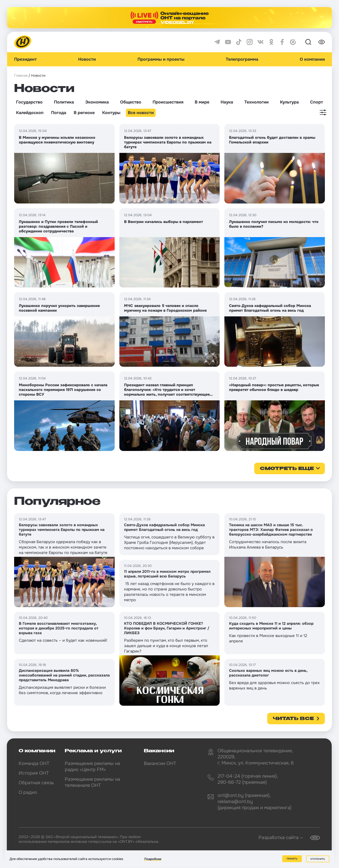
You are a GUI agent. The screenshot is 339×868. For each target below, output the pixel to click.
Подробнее (153, 859)
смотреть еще (287, 469)
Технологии (256, 102)
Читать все (293, 719)
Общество (131, 102)
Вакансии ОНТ (160, 763)
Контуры (111, 113)
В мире (202, 102)
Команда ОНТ (34, 763)
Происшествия (168, 102)
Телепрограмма (242, 59)
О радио (28, 792)
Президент (25, 59)
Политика (64, 102)
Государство (29, 102)
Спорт (317, 102)
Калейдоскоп (30, 113)
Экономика (97, 102)
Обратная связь (36, 783)
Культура (289, 102)
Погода (59, 113)
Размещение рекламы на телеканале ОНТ (92, 782)
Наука (227, 102)
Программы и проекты (161, 59)
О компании (312, 59)
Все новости (141, 113)
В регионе (84, 113)
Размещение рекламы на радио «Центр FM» (92, 766)
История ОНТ (34, 773)
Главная (21, 76)
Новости (87, 59)
